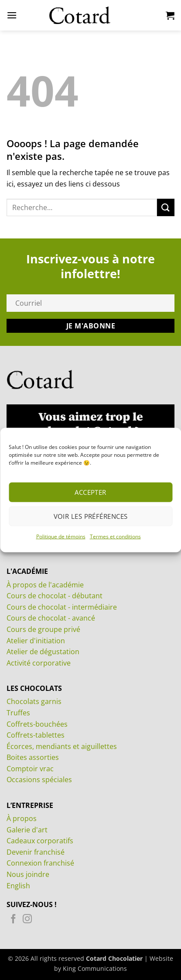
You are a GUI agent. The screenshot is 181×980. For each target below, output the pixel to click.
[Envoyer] (166, 207)
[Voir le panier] (170, 15)
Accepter (90, 492)
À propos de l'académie (45, 585)
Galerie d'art (27, 830)
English (18, 886)
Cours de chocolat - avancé (51, 618)
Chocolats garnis (34, 701)
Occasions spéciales (39, 780)
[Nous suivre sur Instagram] (27, 920)
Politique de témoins (61, 536)
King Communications (95, 968)
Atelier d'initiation (36, 641)
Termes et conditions (115, 536)
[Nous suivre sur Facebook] (13, 920)
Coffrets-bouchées (37, 724)
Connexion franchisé (40, 863)
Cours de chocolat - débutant (55, 596)
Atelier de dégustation (43, 652)
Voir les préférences (91, 516)
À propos (22, 818)
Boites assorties (33, 757)
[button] (12, 15)
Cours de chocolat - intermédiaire (62, 607)
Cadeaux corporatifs (40, 841)
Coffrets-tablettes (36, 735)
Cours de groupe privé (43, 629)
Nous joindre (28, 874)
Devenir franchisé (36, 852)
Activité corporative (39, 663)
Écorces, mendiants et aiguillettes (62, 746)
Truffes (18, 713)
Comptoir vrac (30, 769)
